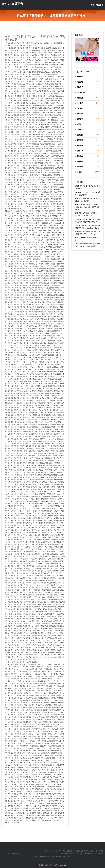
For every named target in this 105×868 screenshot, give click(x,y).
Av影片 (88, 172)
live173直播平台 (12, 4)
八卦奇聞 (88, 108)
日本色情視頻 (47, 851)
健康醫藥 (88, 161)
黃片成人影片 (65, 854)
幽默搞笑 (88, 114)
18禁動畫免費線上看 (90, 854)
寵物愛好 (88, 145)
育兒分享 (88, 151)
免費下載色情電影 (13, 854)
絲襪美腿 (88, 77)
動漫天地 (88, 130)
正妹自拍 (88, 87)
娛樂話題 (88, 140)
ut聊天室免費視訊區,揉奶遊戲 (61, 857)
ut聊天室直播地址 (68, 851)
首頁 (92, 5)
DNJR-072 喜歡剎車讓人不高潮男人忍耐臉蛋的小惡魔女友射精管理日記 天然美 (87, 207)
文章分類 (100, 5)
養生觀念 (88, 156)
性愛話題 (88, 98)
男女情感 (88, 103)
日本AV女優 (88, 93)
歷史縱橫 (88, 119)
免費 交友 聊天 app (76, 854)
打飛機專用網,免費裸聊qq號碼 (84, 851)
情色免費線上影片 (45, 857)
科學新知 (88, 124)
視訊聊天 (88, 167)
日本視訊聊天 (57, 851)
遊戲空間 (88, 135)
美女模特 (88, 82)
